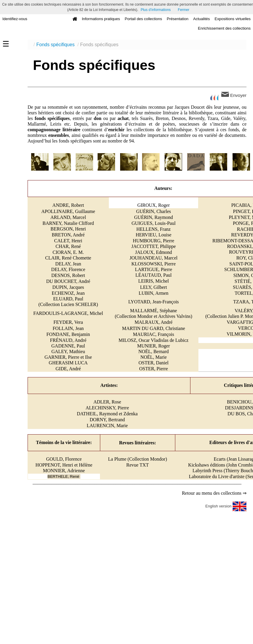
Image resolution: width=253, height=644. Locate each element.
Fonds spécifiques (55, 45)
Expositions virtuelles (233, 19)
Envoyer (234, 95)
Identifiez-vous (15, 19)
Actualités (201, 19)
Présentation (178, 19)
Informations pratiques (101, 19)
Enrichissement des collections (224, 28)
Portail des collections (144, 19)
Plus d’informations (156, 10)
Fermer (184, 10)
